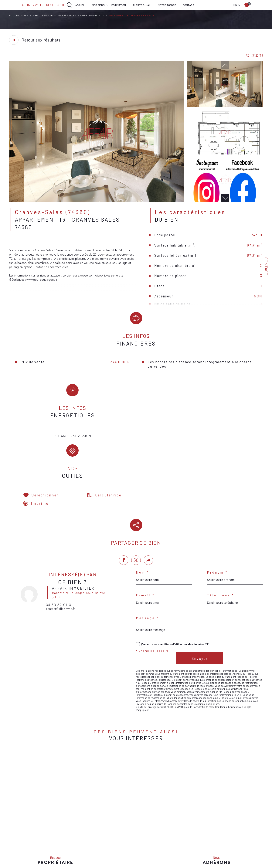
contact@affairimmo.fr (61, 567)
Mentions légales (162, 842)
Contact (189, 5)
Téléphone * (221, 553)
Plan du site (144, 842)
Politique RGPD (201, 842)
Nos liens (186, 842)
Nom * (143, 530)
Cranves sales (67, 16)
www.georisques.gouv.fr (42, 281)
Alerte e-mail (142, 5)
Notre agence (167, 5)
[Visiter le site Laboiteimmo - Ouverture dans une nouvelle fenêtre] (136, 856)
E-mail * (145, 553)
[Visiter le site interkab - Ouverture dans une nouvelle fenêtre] (217, 831)
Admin (176, 842)
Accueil (80, 5)
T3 (104, 16)
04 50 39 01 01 (60, 563)
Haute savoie (44, 16)
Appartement (89, 16)
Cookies (215, 842)
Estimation (119, 5)
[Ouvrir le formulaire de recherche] (47, 5)
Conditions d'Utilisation (228, 665)
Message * (147, 576)
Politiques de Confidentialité (193, 665)
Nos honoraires (127, 842)
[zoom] (97, 202)
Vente (27, 16)
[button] (225, 199)
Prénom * (217, 530)
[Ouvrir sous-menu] (107, 5)
